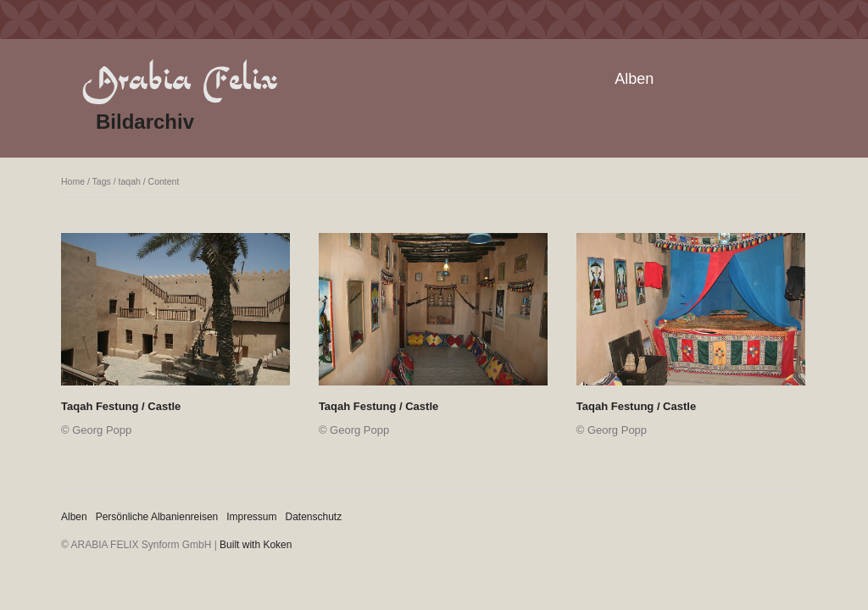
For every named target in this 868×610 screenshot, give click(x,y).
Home (73, 181)
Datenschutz (314, 517)
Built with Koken (256, 545)
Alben (634, 79)
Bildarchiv (145, 122)
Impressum (251, 517)
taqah (130, 181)
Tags (102, 181)
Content (164, 181)
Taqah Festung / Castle (121, 406)
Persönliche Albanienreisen (157, 517)
